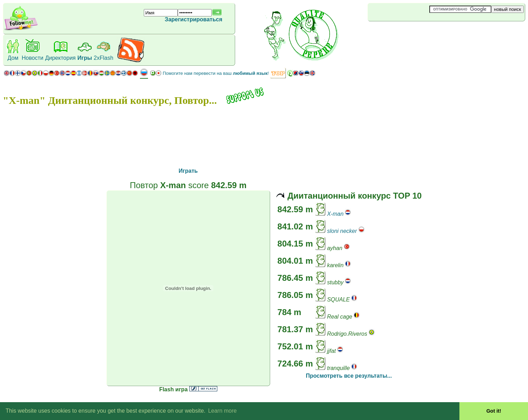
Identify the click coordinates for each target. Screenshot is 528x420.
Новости (33, 58)
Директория (60, 58)
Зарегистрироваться (193, 19)
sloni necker (342, 231)
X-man (335, 214)
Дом (13, 58)
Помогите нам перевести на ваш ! (216, 73)
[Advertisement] (409, 33)
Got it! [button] (494, 411)
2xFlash (104, 58)
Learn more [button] (223, 411)
